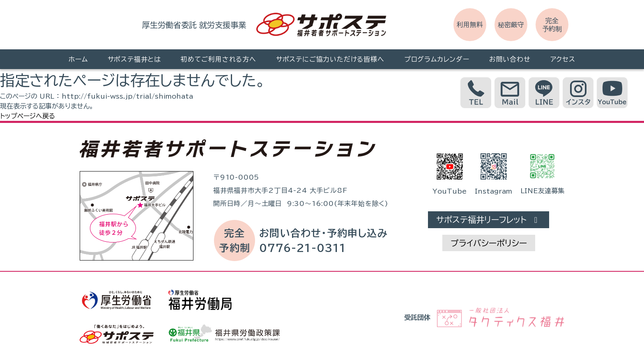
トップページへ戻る (28, 116)
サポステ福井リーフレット (489, 220)
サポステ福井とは (134, 59)
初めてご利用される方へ (218, 59)
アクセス (563, 59)
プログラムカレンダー (437, 59)
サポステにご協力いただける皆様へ (330, 59)
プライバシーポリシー (489, 243)
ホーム (78, 59)
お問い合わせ (510, 59)
